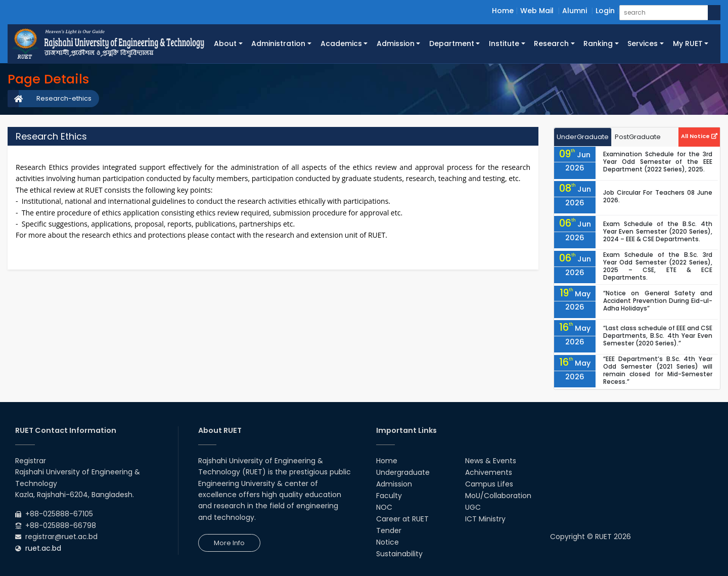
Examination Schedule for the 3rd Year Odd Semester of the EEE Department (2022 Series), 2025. (658, 162)
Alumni (575, 11)
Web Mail (537, 11)
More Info (229, 543)
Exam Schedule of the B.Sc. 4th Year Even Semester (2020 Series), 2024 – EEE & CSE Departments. (658, 231)
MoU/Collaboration (498, 496)
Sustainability (399, 554)
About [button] (225, 43)
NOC (384, 507)
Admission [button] (396, 43)
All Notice (699, 136)
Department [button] (452, 43)
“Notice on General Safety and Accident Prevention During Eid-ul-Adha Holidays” (658, 301)
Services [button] (643, 43)
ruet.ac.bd (43, 548)
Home (503, 11)
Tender (389, 530)
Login (605, 11)
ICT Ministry (485, 519)
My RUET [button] (688, 43)
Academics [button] (341, 43)
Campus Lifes (489, 484)
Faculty (389, 496)
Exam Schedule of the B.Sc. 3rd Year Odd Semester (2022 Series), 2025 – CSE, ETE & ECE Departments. (658, 266)
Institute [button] (504, 43)
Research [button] (551, 43)
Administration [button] (278, 43)
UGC (473, 507)
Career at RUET (402, 519)
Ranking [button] (598, 43)
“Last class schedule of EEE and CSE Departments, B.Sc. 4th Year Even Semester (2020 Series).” (658, 336)
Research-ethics (64, 98)
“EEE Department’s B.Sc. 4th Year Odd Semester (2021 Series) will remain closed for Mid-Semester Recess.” (658, 370)
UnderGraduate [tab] (583, 137)
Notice (388, 542)
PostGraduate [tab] (638, 137)
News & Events (491, 461)
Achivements (489, 472)
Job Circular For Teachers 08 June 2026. (658, 196)
